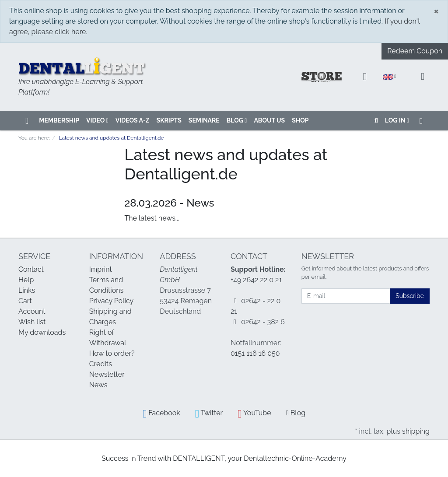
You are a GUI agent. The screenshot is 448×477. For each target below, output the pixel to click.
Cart (25, 301)
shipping (416, 431)
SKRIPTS (169, 120)
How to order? (112, 353)
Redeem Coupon (415, 51)
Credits (101, 364)
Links (27, 290)
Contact (31, 269)
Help (26, 280)
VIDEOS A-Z (133, 120)
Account (32, 311)
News (98, 385)
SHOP (300, 120)
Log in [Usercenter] (397, 120)
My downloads (42, 332)
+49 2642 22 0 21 (256, 280)
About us (269, 120)
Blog (237, 120)
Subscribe (410, 296)
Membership (59, 120)
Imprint (101, 269)
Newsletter (107, 374)
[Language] (390, 77)
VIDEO (97, 120)
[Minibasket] (423, 77)
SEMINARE (204, 120)
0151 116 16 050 (255, 353)
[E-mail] (346, 296)
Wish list (32, 322)
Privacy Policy (112, 301)
